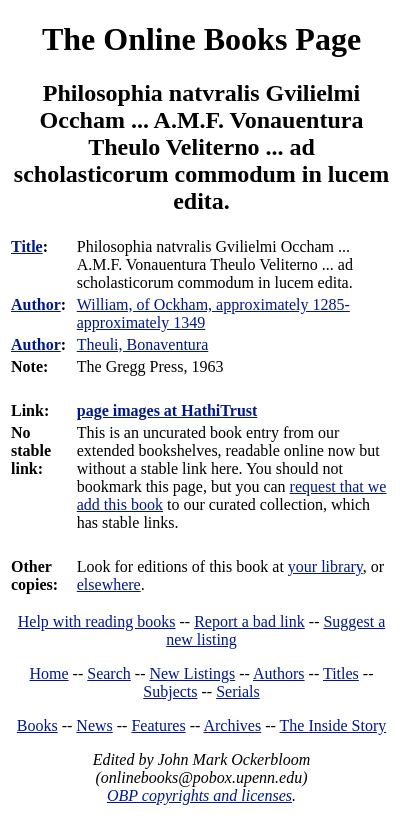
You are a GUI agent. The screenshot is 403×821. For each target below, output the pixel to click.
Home (49, 673)
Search (109, 673)
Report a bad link (249, 621)
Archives (232, 725)
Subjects (170, 691)
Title (27, 246)
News (94, 725)
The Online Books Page (201, 39)
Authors (279, 673)
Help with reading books (97, 621)
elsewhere (109, 584)
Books (37, 725)
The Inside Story (333, 725)
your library (325, 566)
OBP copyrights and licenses (199, 795)
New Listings (192, 673)
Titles (341, 673)
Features (158, 725)
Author (36, 304)
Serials (238, 691)
